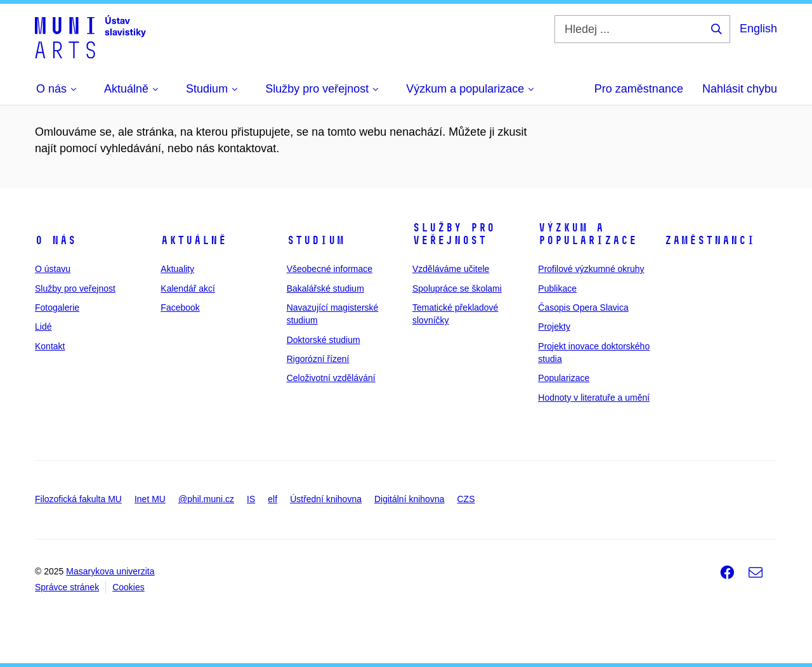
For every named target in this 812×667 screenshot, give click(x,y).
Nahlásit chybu (740, 89)
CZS (466, 499)
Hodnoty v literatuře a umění (594, 398)
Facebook (180, 308)
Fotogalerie (57, 308)
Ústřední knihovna (326, 499)
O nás (56, 240)
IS (251, 499)
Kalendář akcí (188, 288)
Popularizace (564, 378)
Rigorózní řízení (318, 359)
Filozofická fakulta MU (78, 499)
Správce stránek (67, 587)
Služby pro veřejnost (75, 288)
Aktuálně (193, 240)
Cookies (128, 587)
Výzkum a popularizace (587, 234)
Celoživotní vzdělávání (331, 378)
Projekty (554, 327)
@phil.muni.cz (206, 499)
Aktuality (177, 269)
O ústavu (53, 269)
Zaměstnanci (710, 240)
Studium (316, 240)
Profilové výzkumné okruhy (591, 269)
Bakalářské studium (325, 288)
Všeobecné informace (330, 269)
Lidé (43, 327)
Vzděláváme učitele (451, 269)
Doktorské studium (324, 340)
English (758, 29)
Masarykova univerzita (110, 571)
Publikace (557, 288)
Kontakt (50, 346)
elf (272, 499)
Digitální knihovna (409, 499)
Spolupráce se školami (457, 288)
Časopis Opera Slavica (583, 308)
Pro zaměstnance (639, 89)
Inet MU (150, 499)
